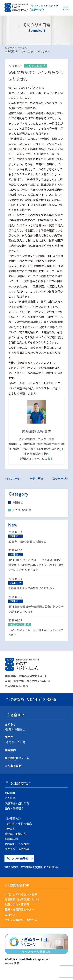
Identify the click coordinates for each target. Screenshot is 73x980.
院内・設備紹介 (14, 808)
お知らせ (18, 502)
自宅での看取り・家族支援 (21, 920)
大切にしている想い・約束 (21, 894)
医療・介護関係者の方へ (19, 909)
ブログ (21, 48)
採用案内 (10, 750)
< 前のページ (13, 478)
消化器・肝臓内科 (15, 834)
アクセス (10, 798)
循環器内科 (11, 839)
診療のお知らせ (16, 729)
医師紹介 (10, 793)
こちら (49, 458)
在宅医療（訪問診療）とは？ (22, 899)
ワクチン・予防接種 (17, 849)
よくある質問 (13, 766)
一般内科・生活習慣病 (18, 824)
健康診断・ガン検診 (17, 844)
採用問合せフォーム (17, 758)
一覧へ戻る (37, 478)
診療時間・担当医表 (17, 803)
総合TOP (10, 48)
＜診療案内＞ (13, 818)
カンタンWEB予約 (17, 858)
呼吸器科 (10, 829)
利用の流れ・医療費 (17, 904)
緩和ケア (10, 915)
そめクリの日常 (22, 510)
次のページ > (60, 478)
